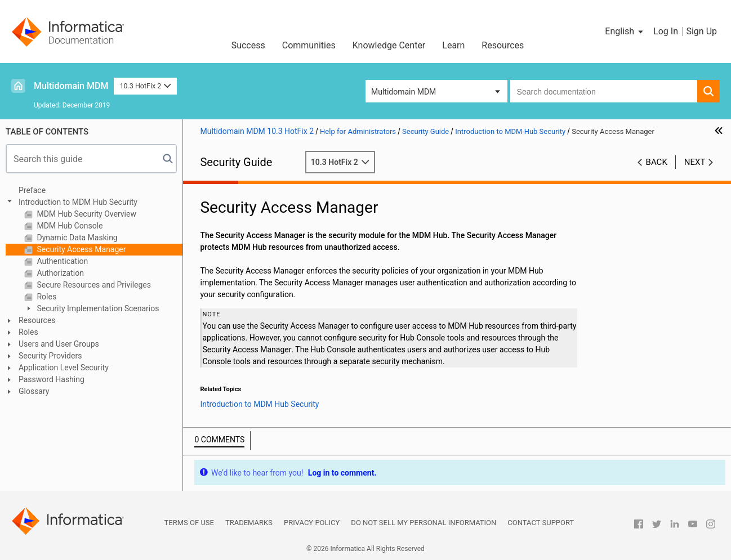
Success (248, 45)
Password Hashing (52, 379)
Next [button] (695, 162)
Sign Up (701, 31)
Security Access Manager (80, 249)
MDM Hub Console (69, 226)
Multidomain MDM (71, 86)
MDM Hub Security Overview (86, 214)
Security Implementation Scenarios (97, 308)
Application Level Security (64, 368)
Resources (503, 45)
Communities (309, 45)
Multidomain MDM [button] (404, 92)
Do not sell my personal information (424, 523)
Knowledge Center (389, 45)
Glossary (34, 391)
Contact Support (541, 523)
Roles (46, 297)
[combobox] (604, 91)
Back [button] (657, 162)
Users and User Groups (59, 344)
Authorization (59, 273)
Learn (453, 45)
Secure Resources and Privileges (93, 285)
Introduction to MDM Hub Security (78, 202)
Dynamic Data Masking (76, 238)
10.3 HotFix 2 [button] (145, 86)
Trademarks (249, 523)
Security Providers (50, 356)
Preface (32, 190)
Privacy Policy (312, 523)
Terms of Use (189, 523)
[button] (625, 32)
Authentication (61, 261)
